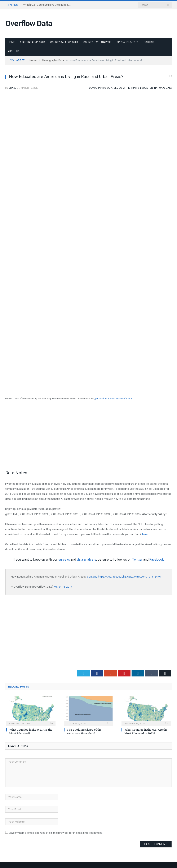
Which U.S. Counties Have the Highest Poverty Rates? (48, 5)
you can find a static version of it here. (114, 399)
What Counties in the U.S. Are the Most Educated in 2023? (146, 731)
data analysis (87, 559)
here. (145, 534)
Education (147, 88)
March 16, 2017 (63, 587)
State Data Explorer (32, 42)
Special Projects (128, 42)
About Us (14, 51)
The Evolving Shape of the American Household (84, 731)
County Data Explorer (64, 42)
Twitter (137, 559)
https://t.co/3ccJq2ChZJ (113, 577)
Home (11, 42)
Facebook (157, 559)
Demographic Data (101, 88)
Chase (12, 88)
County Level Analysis (97, 42)
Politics (149, 42)
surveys (64, 559)
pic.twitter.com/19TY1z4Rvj (145, 577)
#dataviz (92, 577)
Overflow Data (29, 24)
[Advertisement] (88, 435)
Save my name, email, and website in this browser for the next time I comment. (56, 833)
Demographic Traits (126, 88)
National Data (163, 88)
